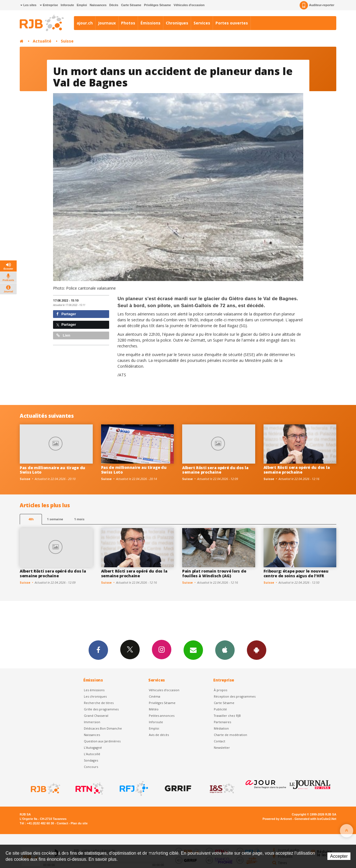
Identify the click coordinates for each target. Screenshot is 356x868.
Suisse (67, 41)
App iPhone (225, 650)
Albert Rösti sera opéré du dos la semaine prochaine (215, 470)
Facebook (98, 650)
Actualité (42, 41)
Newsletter (222, 748)
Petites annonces (162, 716)
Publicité (220, 709)
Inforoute (67, 5)
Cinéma (155, 696)
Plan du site (79, 823)
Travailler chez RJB (227, 716)
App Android (257, 650)
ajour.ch (85, 23)
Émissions (151, 23)
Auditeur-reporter (317, 5)
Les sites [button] (28, 5)
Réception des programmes (235, 696)
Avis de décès (159, 735)
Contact (220, 741)
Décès (114, 5)
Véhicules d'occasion (189, 5)
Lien (63, 335)
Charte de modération (230, 735)
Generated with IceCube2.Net (315, 819)
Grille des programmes (101, 709)
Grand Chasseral (96, 716)
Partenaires (222, 722)
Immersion (92, 722)
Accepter (339, 856)
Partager (66, 314)
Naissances (98, 5)
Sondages (91, 760)
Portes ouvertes (232, 23)
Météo (154, 709)
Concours (91, 767)
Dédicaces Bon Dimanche (103, 728)
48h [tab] (31, 519)
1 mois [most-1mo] (79, 519)
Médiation (221, 728)
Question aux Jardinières (102, 741)
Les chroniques (95, 696)
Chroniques (177, 23)
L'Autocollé (92, 754)
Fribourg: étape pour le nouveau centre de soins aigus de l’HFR (296, 573)
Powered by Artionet (277, 819)
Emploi (82, 5)
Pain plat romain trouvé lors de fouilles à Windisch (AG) (214, 573)
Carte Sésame (131, 5)
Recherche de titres (99, 703)
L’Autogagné (93, 748)
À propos (220, 690)
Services (202, 23)
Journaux (107, 23)
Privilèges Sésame (158, 5)
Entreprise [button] (49, 5)
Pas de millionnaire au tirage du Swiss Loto (52, 470)
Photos (128, 23)
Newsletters (193, 650)
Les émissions (94, 690)
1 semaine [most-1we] (55, 519)
